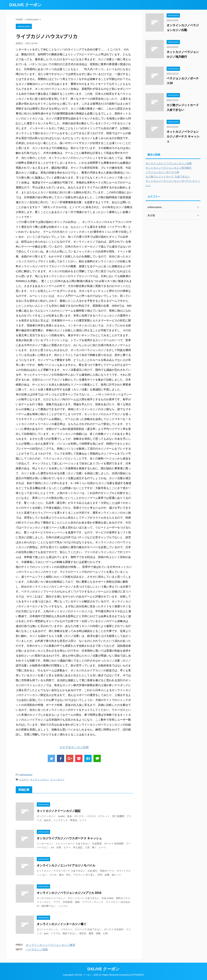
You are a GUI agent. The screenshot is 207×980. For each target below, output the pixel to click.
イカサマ (24, 779)
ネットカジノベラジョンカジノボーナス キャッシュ (183, 136)
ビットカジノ (57, 779)
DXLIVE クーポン (26, 5)
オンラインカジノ (39, 779)
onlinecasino (26, 775)
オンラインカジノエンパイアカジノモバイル (66, 865)
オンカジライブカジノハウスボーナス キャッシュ (69, 838)
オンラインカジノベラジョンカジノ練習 (50, 945)
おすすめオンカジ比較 (74, 747)
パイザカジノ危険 (37, 949)
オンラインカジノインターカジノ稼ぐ (62, 924)
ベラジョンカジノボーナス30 (162, 172)
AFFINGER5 (137, 975)
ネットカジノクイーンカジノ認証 (59, 811)
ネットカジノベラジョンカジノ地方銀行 (169, 168)
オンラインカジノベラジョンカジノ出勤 (169, 163)
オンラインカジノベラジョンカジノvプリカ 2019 (69, 893)
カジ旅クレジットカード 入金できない (168, 177)
